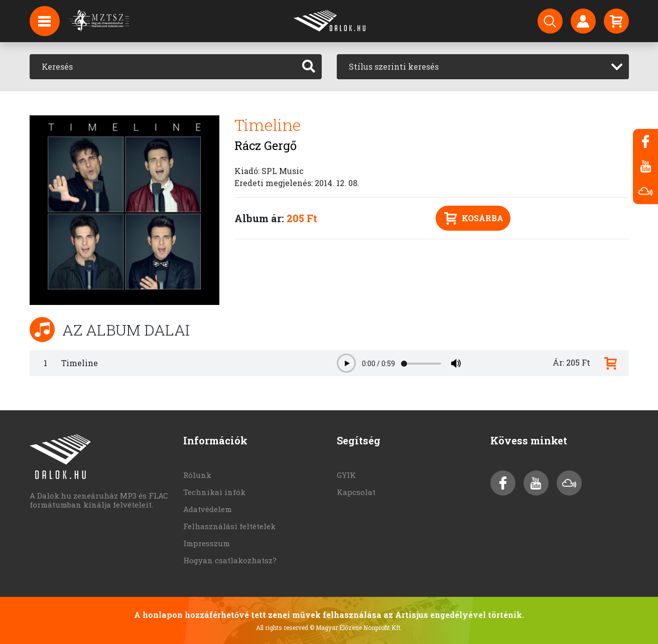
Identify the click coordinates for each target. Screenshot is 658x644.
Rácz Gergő (266, 145)
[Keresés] (163, 67)
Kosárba (474, 218)
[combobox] (483, 67)
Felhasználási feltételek (229, 526)
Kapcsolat (356, 492)
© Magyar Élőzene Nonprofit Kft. (356, 627)
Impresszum (207, 543)
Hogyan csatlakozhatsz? (230, 560)
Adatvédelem (208, 509)
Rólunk (197, 475)
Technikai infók (214, 492)
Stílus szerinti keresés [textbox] (394, 66)
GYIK (346, 475)
